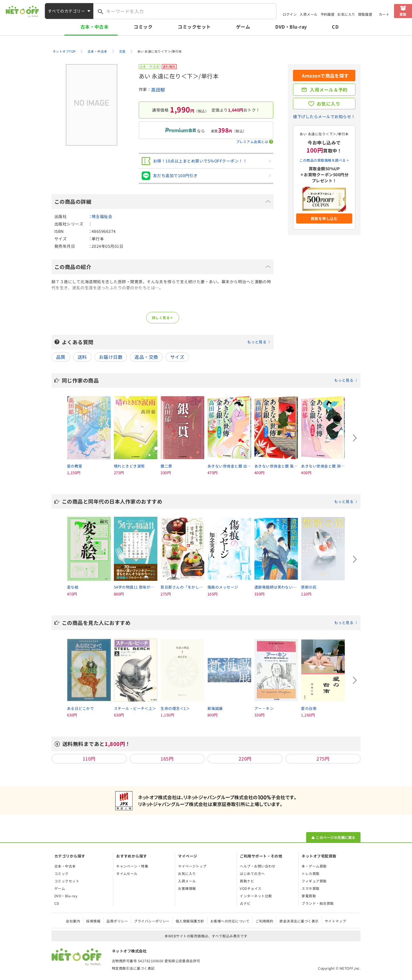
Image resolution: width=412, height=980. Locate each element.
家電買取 (309, 896)
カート (384, 14)
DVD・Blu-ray (291, 27)
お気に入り (346, 14)
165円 (167, 759)
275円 (323, 759)
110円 (89, 759)
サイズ (177, 357)
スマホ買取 (310, 888)
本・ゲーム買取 (314, 866)
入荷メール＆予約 (329, 90)
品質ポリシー (117, 921)
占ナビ (245, 903)
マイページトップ (192, 866)
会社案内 (73, 921)
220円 (245, 759)
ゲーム (243, 27)
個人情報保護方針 (190, 921)
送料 (82, 357)
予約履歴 (328, 14)
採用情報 (93, 921)
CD (335, 27)
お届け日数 (111, 357)
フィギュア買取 (314, 881)
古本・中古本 (95, 27)
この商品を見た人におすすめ (210, 623)
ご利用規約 (264, 921)
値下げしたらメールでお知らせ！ (324, 116)
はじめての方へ (252, 873)
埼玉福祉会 (102, 216)
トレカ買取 (310, 873)
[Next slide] (355, 438)
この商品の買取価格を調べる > (324, 160)
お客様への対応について (230, 921)
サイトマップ (335, 921)
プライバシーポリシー (152, 921)
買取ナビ (247, 881)
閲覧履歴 (365, 14)
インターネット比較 (256, 896)
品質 (61, 357)
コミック (143, 27)
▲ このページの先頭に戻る (333, 837)
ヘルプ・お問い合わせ (258, 866)
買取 (403, 14)
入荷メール (308, 14)
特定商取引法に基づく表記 (133, 968)
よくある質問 (166, 342)
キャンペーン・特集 (132, 866)
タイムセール (127, 873)
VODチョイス (250, 888)
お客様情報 (187, 888)
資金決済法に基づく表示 (299, 921)
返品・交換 (146, 357)
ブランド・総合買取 (318, 903)
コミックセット (194, 27)
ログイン (290, 14)
